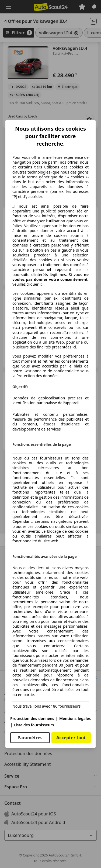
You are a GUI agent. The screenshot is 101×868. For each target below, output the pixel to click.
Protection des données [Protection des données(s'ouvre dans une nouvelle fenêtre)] (32, 718)
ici (41, 284)
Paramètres (30, 738)
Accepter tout (71, 738)
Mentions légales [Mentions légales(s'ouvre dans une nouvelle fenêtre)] (75, 718)
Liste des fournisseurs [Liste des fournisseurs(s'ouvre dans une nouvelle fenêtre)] (34, 725)
